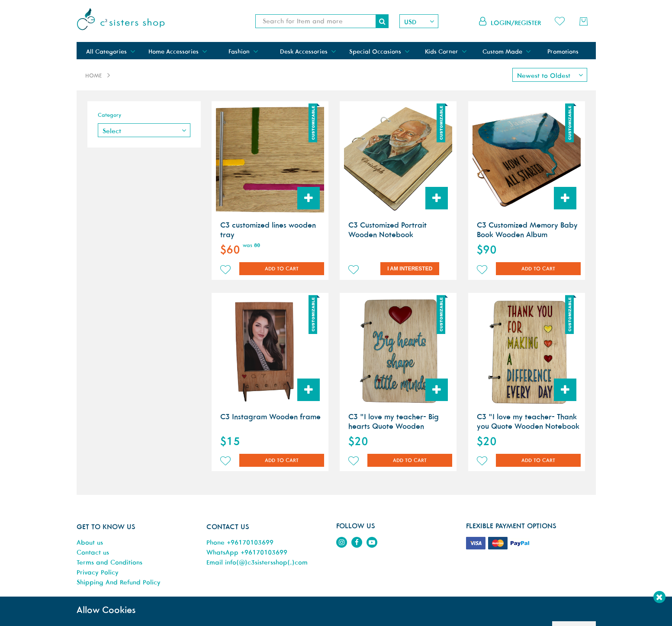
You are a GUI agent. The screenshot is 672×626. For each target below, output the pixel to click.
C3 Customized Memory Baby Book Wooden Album (527, 230)
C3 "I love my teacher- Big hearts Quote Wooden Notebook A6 (394, 426)
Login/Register (516, 23)
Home (93, 75)
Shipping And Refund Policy (119, 582)
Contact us (93, 552)
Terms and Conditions (109, 562)
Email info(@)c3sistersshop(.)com (257, 562)
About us (90, 542)
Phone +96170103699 (240, 542)
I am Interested (410, 269)
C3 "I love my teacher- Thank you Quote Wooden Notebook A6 (528, 426)
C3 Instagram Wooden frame (270, 417)
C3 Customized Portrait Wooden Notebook (387, 230)
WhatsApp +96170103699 (247, 552)
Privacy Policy (98, 572)
